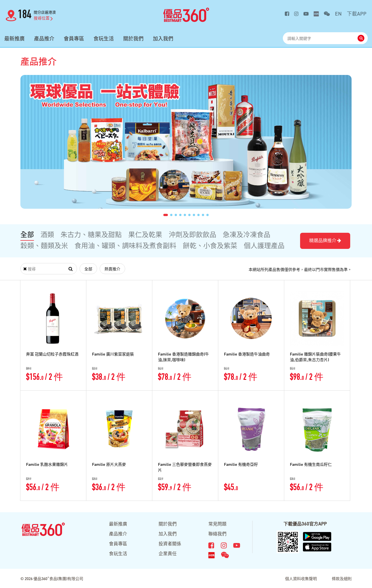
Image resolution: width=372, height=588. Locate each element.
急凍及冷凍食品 (247, 234)
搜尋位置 (43, 18)
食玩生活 (104, 38)
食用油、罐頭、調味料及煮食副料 (125, 245)
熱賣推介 (112, 269)
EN (338, 13)
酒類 (47, 234)
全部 (27, 234)
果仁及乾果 (145, 234)
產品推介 (44, 38)
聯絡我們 (217, 534)
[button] (166, 215)
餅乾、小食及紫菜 (210, 245)
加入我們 (163, 38)
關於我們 (133, 38)
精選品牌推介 (325, 240)
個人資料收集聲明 (301, 578)
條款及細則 (342, 578)
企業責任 (168, 553)
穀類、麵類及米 (44, 245)
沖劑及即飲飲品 (193, 234)
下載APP (357, 13)
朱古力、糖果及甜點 (91, 234)
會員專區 (74, 38)
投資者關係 (170, 543)
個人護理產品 (264, 245)
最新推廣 (14, 38)
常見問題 (217, 524)
